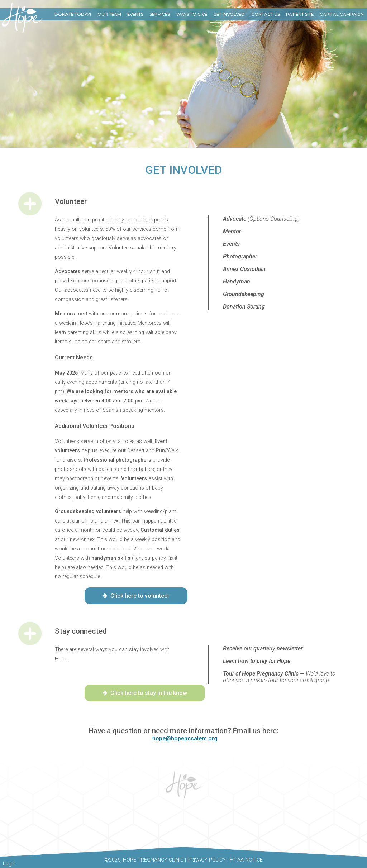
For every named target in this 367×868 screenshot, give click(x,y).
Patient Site (300, 14)
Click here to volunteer (136, 596)
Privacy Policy (207, 860)
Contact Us (266, 14)
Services (160, 14)
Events (135, 14)
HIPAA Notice (246, 860)
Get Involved (229, 14)
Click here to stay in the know (145, 693)
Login (9, 864)
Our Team (109, 14)
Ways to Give (192, 14)
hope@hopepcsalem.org (185, 738)
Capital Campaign (342, 14)
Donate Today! (73, 14)
